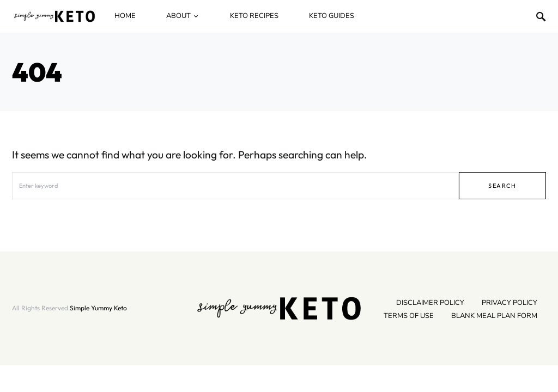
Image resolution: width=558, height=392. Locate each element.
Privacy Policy (510, 303)
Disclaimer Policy (430, 303)
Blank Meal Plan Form (494, 316)
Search (502, 186)
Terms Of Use (409, 316)
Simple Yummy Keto (98, 308)
